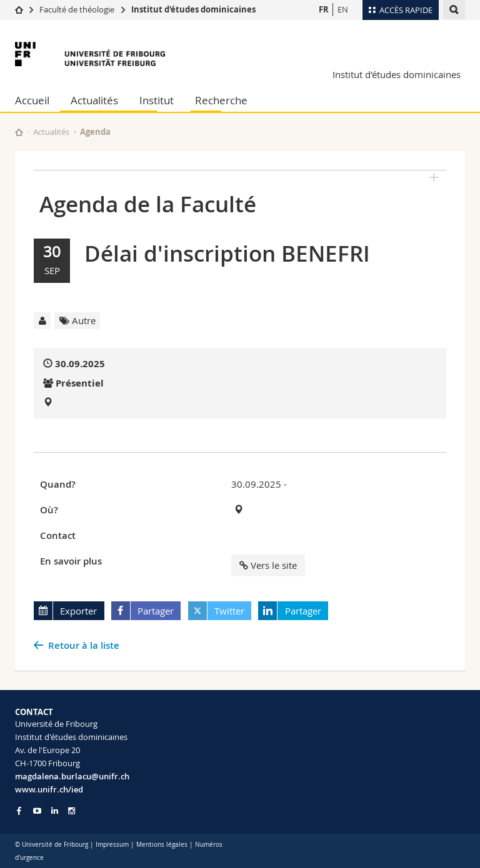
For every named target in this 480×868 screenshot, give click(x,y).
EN (343, 9)
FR (324, 9)
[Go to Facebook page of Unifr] (19, 811)
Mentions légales (162, 845)
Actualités (94, 100)
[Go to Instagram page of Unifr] (72, 811)
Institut (157, 100)
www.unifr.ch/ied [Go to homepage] (49, 789)
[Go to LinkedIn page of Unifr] (55, 811)
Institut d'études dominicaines (193, 9)
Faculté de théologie (77, 9)
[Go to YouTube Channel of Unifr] (37, 811)
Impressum (112, 845)
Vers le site (268, 565)
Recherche (221, 100)
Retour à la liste (84, 645)
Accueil (32, 100)
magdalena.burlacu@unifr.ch (72, 776)
